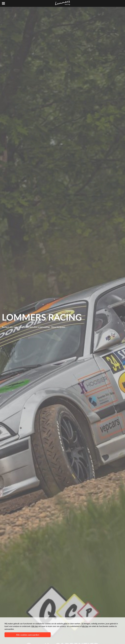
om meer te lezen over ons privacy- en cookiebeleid (55, 626)
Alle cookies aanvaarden (28, 635)
